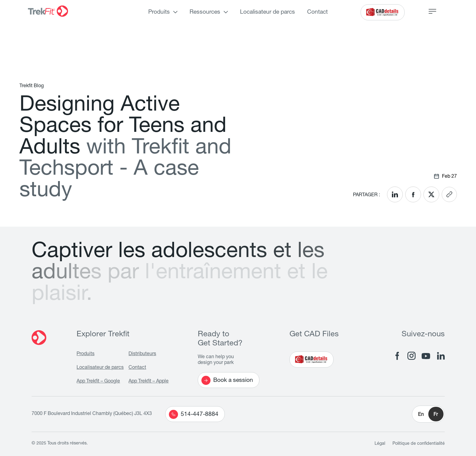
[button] (428, 414)
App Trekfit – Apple (149, 382)
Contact (317, 12)
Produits (159, 12)
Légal (380, 444)
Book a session (227, 380)
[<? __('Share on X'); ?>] (431, 194)
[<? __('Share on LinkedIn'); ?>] (395, 194)
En (421, 415)
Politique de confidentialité (419, 444)
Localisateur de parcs (267, 12)
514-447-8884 (194, 414)
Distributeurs (142, 354)
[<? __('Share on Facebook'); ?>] (413, 194)
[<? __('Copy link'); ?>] (449, 194)
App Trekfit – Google (98, 382)
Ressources (205, 12)
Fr (436, 415)
